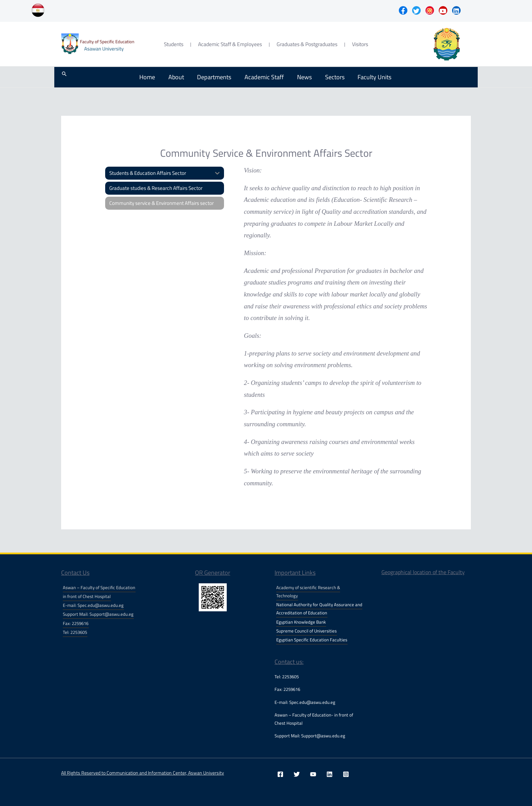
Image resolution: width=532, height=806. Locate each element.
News (301, 77)
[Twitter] (297, 774)
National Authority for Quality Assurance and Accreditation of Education (319, 609)
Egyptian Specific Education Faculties (312, 640)
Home (149, 77)
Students (174, 44)
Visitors (360, 44)
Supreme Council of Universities (306, 631)
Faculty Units (369, 77)
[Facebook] (280, 774)
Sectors (330, 77)
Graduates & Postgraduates (307, 44)
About (177, 77)
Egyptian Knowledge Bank (301, 622)
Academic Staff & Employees (230, 44)
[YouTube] (313, 774)
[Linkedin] (330, 774)
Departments (214, 77)
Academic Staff (262, 77)
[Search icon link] (64, 77)
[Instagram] (346, 774)
